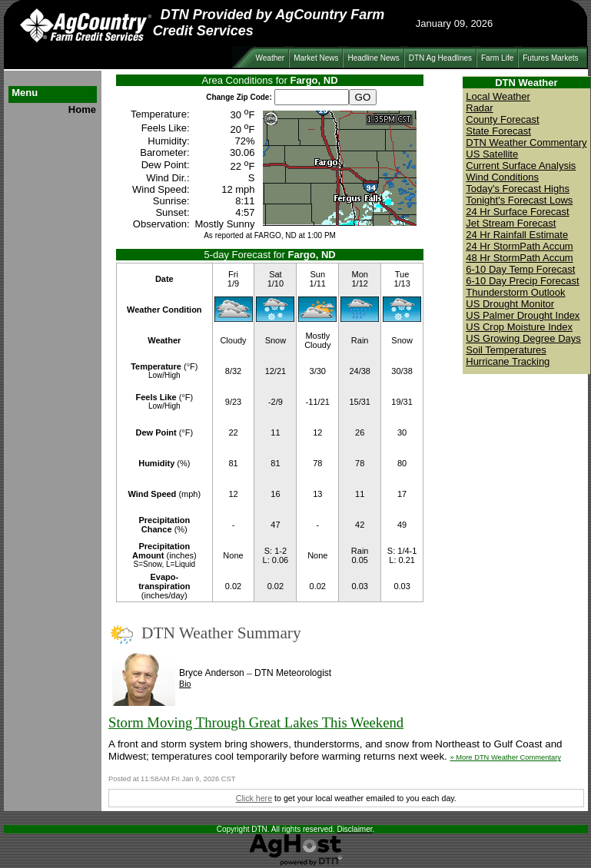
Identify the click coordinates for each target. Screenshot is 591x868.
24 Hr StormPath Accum (519, 246)
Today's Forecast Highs (518, 189)
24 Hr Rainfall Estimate (517, 235)
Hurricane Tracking (508, 361)
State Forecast (498, 131)
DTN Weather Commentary (526, 142)
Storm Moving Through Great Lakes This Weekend (256, 722)
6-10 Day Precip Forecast (522, 281)
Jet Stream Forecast (511, 223)
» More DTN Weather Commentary (506, 757)
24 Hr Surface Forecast (517, 212)
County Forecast (502, 119)
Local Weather (498, 96)
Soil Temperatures (506, 350)
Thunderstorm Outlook (515, 292)
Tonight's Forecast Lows (519, 200)
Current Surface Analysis (521, 166)
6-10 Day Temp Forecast (520, 269)
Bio (185, 684)
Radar (479, 108)
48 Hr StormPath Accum (519, 258)
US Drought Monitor (510, 304)
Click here (254, 798)
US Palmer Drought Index (523, 315)
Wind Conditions (502, 177)
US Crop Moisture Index (519, 327)
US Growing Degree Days (523, 338)
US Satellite (492, 154)
